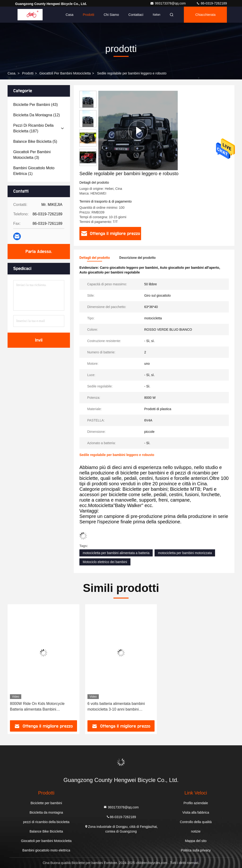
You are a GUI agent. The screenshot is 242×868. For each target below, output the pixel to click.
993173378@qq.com (168, 3)
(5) (35, 141)
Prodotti (88, 15)
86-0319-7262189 (212, 3)
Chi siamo (111, 15)
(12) (37, 115)
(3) (32, 155)
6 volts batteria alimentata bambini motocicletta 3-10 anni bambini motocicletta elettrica (116, 707)
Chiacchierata (205, 15)
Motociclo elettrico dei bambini (105, 562)
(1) (34, 171)
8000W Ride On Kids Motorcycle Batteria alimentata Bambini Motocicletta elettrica (37, 707)
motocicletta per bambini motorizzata (185, 553)
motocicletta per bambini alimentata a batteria (116, 553)
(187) (33, 128)
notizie (196, 831)
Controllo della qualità (196, 822)
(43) (36, 105)
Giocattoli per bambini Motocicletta (65, 73)
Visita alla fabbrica (196, 812)
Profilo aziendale (196, 803)
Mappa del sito (196, 841)
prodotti (28, 73)
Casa (70, 15)
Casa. (12, 73)
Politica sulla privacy (196, 850)
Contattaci (136, 15)
